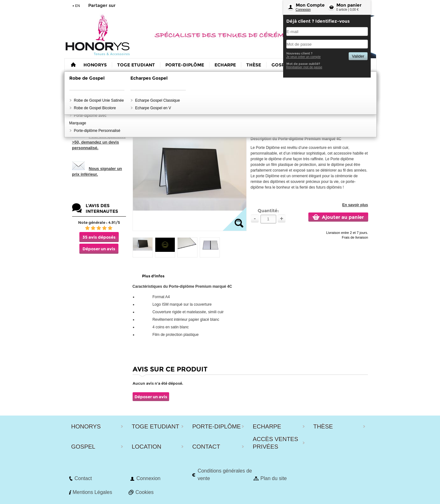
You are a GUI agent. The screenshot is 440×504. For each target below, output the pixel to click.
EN (78, 6)
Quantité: (268, 211)
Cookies (145, 492)
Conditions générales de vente (225, 475)
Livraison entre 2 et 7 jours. (347, 233)
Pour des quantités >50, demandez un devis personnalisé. (99, 142)
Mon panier (349, 5)
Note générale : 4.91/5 (99, 222)
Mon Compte (310, 5)
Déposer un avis (99, 249)
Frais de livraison (355, 237)
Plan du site (274, 478)
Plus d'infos (153, 276)
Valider (358, 56)
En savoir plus (355, 205)
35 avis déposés (99, 237)
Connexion (303, 10)
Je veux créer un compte (304, 57)
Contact (83, 478)
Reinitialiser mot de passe (304, 67)
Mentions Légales (92, 492)
